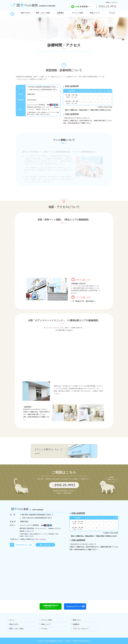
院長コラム (77, 620)
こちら (44, 539)
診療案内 (76, 624)
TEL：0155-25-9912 (70, 127)
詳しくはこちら (45, 545)
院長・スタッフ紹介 (17, 629)
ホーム (12, 620)
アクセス (44, 629)
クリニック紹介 (47, 620)
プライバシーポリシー (81, 629)
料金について (46, 624)
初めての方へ (14, 624)
